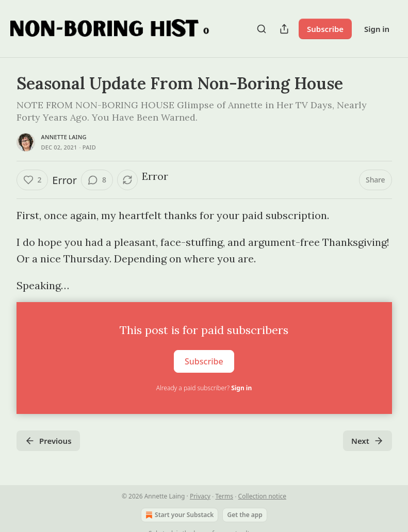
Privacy (200, 496)
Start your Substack (178, 515)
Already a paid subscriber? (204, 388)
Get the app (244, 515)
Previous (48, 441)
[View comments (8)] (97, 180)
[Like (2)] (32, 180)
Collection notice (262, 496)
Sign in (377, 29)
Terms (224, 496)
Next (368, 441)
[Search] (262, 29)
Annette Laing (64, 137)
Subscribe (325, 29)
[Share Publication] (284, 29)
